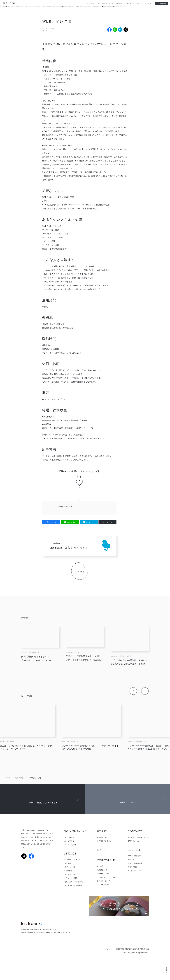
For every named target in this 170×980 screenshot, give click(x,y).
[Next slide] (145, 691)
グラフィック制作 (71, 878)
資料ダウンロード (103, 881)
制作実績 (119, 4)
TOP (8, 778)
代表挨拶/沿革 (102, 870)
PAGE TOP (166, 971)
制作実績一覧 (102, 837)
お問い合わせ (162, 4)
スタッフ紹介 (69, 841)
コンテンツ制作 (70, 874)
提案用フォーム (133, 841)
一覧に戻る (80, 572)
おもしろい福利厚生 (135, 863)
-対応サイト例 (69, 867)
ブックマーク (90, 522)
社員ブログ (130, 4)
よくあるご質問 (70, 845)
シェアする (53, 522)
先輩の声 (131, 860)
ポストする (109, 522)
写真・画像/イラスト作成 (73, 882)
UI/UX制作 (68, 871)
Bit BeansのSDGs (103, 885)
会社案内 (140, 4)
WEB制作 (68, 863)
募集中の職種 (133, 867)
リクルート (149, 4)
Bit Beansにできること (106, 4)
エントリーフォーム (135, 871)
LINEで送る (71, 522)
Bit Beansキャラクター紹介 (107, 877)
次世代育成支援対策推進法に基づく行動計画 (133, 949)
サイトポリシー (106, 949)
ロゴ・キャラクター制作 (73, 886)
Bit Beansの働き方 (134, 856)
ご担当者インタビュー (105, 841)
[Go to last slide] (133, 691)
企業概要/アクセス (104, 874)
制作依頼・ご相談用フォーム (138, 837)
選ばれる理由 (91, 4)
